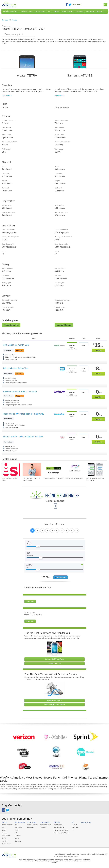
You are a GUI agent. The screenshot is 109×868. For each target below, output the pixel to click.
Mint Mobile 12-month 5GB (16, 345)
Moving (100, 11)
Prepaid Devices (58, 827)
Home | (57, 854)
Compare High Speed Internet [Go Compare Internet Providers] (55, 705)
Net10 (4, 838)
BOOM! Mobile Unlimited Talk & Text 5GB (23, 436)
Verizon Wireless (7, 825)
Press (79, 4)
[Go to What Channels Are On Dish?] (11, 470)
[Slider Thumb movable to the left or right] (38, 547)
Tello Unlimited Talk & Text (16, 368)
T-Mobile (4, 833)
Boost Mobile (6, 843)
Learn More (30, 601)
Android (73, 825)
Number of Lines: (54, 524)
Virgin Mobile (6, 836)
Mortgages (90, 11)
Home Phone (40, 11)
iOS (72, 830)
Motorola (18, 836)
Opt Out (104, 854)
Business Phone (26, 11)
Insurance (79, 11)
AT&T (3, 827)
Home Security (67, 11)
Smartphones (57, 825)
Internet (56, 11)
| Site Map (98, 854)
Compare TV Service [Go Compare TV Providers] (55, 700)
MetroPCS (5, 841)
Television (43, 827)
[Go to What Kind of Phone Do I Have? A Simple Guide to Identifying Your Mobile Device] (32, 470)
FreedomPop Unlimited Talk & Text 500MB (23, 414)
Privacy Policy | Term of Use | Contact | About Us (77, 854)
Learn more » (7, 95)
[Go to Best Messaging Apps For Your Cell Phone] (95, 470)
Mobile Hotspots (32, 825)
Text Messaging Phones (61, 833)
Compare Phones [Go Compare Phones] (54, 663)
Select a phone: (55, 501)
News (74, 4)
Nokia (17, 838)
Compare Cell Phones (9, 20)
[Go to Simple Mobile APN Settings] (53, 470)
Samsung (18, 841)
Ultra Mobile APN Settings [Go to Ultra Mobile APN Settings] (74, 478)
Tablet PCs (30, 827)
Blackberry (74, 827)
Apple (17, 825)
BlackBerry (18, 827)
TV (49, 11)
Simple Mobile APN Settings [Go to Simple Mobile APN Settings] (54, 478)
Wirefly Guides (85, 823)
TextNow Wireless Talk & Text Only (20, 392)
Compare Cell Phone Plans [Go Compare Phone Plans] (54, 659)
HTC (16, 830)
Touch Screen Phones (60, 830)
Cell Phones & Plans (10, 11)
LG (16, 833)
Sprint (4, 830)
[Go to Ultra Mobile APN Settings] (74, 470)
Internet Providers (45, 825)
